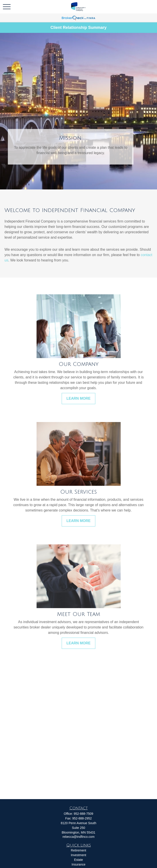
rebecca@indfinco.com (79, 837)
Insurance (78, 864)
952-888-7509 (83, 814)
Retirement (78, 850)
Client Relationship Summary (78, 28)
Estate (78, 860)
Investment (78, 855)
